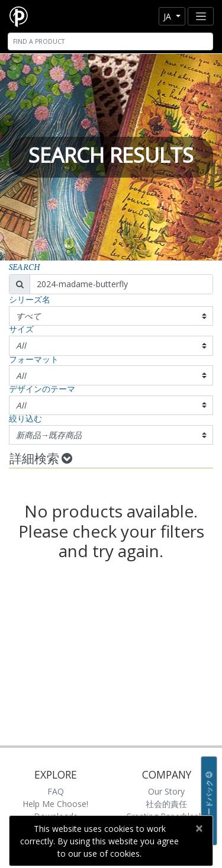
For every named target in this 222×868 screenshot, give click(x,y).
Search (25, 268)
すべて (28, 316)
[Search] (110, 41)
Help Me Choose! (55, 804)
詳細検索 (41, 459)
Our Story (166, 791)
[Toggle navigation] (201, 16)
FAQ (56, 791)
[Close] (199, 828)
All (21, 345)
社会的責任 (166, 804)
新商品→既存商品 (49, 435)
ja (168, 16)
